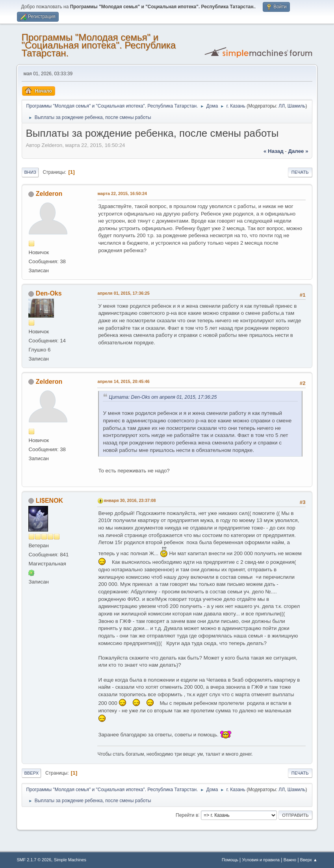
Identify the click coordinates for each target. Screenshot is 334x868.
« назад (274, 151)
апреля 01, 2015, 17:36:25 (123, 293)
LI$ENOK (49, 501)
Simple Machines (70, 860)
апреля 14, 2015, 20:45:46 (123, 381)
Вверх (31, 773)
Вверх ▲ (309, 860)
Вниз (30, 172)
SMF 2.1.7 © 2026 (34, 860)
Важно (290, 860)
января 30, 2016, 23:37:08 (130, 500)
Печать (300, 172)
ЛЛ (282, 106)
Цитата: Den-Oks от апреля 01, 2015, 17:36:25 (163, 397)
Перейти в (187, 815)
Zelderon (49, 194)
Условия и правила (261, 860)
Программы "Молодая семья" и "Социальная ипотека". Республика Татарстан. (98, 45)
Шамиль (297, 106)
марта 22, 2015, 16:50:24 (122, 193)
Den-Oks (49, 293)
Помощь (230, 860)
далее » (298, 151)
